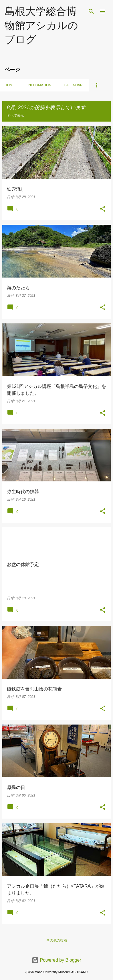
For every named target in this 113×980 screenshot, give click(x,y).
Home (10, 85)
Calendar (73, 85)
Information (39, 85)
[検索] (91, 11)
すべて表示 (15, 116)
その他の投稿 (57, 940)
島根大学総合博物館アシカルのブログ (41, 25)
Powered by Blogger (57, 960)
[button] (103, 209)
